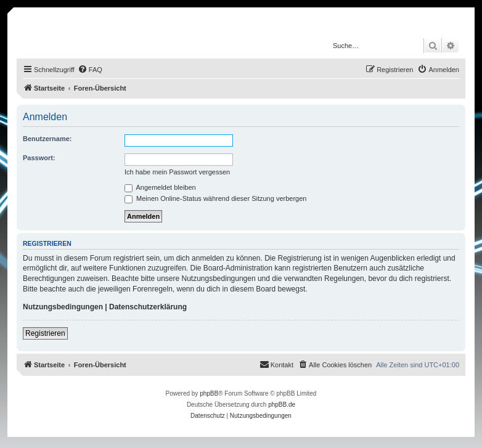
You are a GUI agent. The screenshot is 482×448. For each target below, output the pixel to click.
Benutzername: (47, 139)
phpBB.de (282, 405)
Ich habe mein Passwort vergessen (177, 172)
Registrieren (45, 333)
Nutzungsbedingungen (63, 307)
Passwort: (39, 158)
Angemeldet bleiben (160, 187)
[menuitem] (90, 70)
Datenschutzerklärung (148, 307)
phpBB (209, 393)
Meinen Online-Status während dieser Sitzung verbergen (215, 198)
